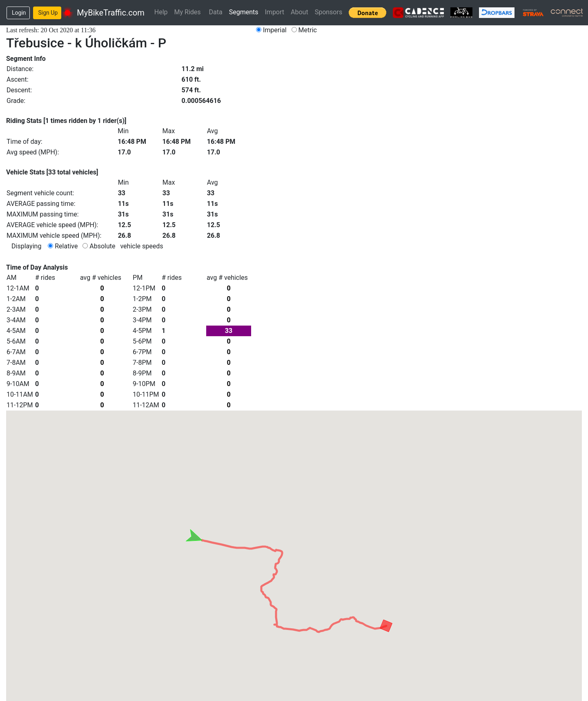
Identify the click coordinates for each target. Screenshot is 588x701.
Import (275, 12)
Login (19, 13)
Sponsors (329, 12)
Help (161, 12)
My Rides (188, 12)
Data (216, 12)
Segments (244, 12)
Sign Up (48, 13)
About (300, 12)
